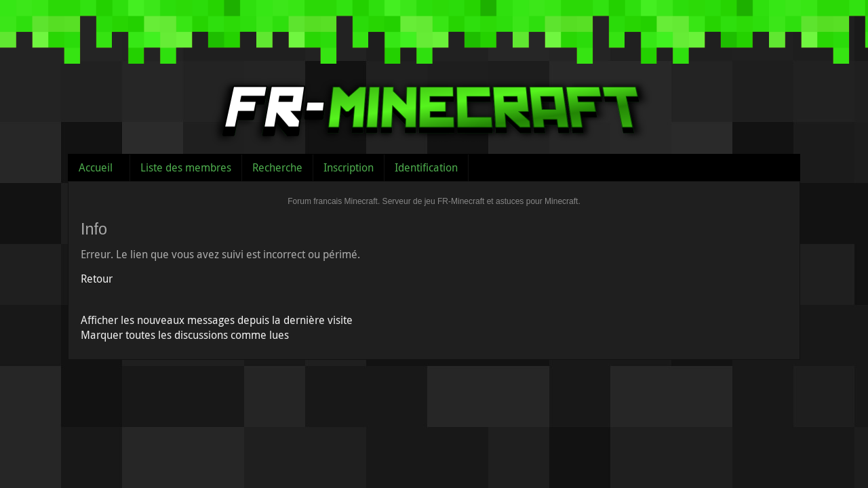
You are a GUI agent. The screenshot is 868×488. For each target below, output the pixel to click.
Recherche (277, 167)
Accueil (96, 167)
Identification (426, 167)
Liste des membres (186, 167)
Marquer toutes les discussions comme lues (185, 335)
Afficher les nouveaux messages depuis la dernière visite (217, 320)
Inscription (349, 167)
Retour (97, 279)
